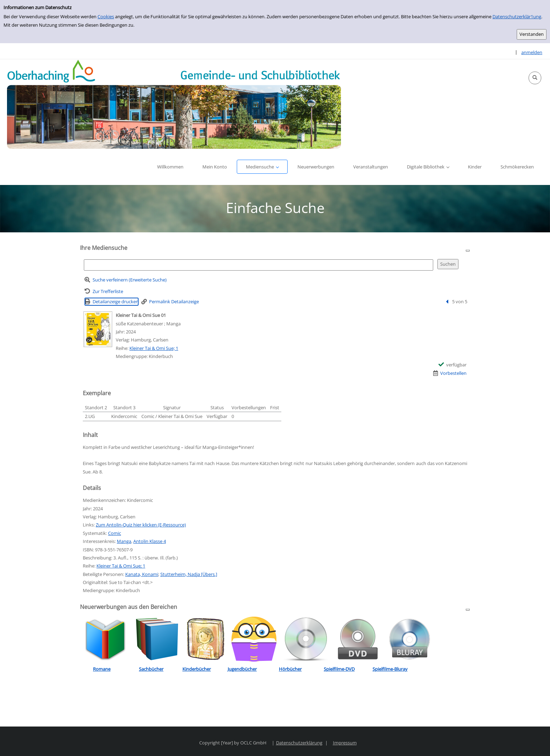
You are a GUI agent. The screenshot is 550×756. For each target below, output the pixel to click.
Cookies (106, 16)
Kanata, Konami (142, 574)
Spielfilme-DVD (339, 669)
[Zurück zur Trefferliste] (104, 291)
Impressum (345, 743)
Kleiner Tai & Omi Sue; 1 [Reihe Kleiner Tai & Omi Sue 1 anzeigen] (154, 348)
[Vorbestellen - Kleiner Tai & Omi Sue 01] (450, 373)
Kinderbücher (197, 669)
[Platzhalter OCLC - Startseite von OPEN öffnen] (174, 104)
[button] (535, 78)
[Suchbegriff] (259, 265)
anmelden (532, 52)
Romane (102, 669)
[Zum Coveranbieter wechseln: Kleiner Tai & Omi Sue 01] (98, 329)
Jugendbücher (242, 669)
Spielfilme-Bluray (390, 669)
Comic (115, 533)
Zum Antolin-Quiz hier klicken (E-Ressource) (141, 525)
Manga (124, 541)
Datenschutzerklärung (299, 743)
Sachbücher (151, 669)
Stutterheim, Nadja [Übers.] (189, 574)
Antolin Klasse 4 (150, 541)
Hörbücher (290, 669)
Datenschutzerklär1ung (517, 16)
